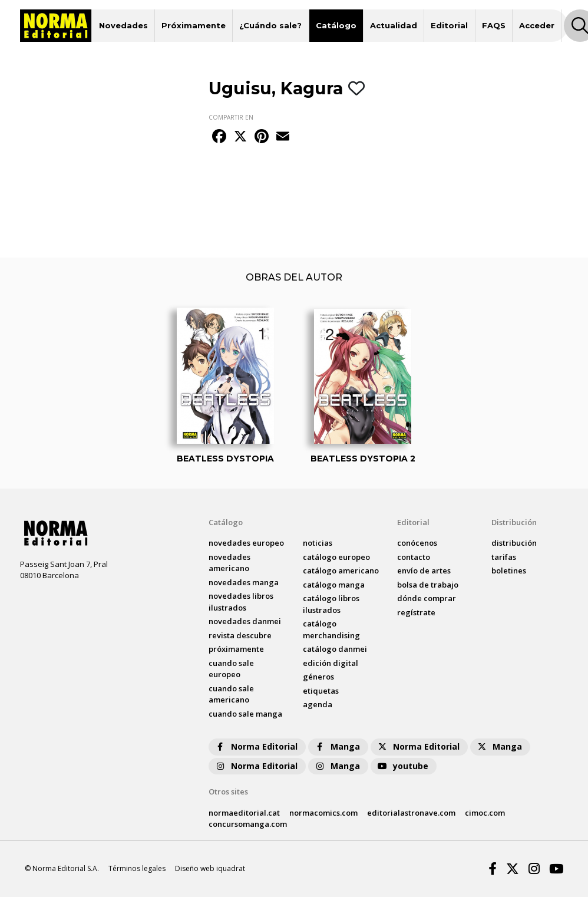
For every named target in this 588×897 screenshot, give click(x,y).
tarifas (504, 557)
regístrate (416, 612)
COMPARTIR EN (231, 117)
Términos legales (137, 868)
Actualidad (394, 25)
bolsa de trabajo (428, 585)
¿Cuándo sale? (270, 25)
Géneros (318, 677)
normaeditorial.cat (244, 813)
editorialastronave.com (411, 813)
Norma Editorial (256, 746)
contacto (414, 557)
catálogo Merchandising (331, 629)
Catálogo (336, 25)
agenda (318, 704)
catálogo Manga (334, 585)
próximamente (236, 649)
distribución (514, 543)
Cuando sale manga (245, 714)
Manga (337, 746)
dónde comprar (427, 598)
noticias (318, 543)
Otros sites (228, 792)
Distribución (514, 522)
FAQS (494, 25)
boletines (509, 570)
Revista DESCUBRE (240, 635)
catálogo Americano (341, 570)
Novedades (123, 25)
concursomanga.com (248, 824)
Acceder (537, 25)
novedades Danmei (245, 621)
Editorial (449, 25)
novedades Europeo (246, 543)
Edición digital (331, 663)
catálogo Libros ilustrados (331, 604)
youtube (402, 766)
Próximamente (194, 25)
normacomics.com (323, 813)
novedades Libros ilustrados (241, 602)
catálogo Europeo (336, 557)
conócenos (417, 543)
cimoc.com (485, 813)
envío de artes (424, 570)
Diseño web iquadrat (210, 868)
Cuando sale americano (231, 694)
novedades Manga (244, 582)
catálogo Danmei (335, 649)
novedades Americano (229, 563)
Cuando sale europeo (231, 669)
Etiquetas (321, 691)
